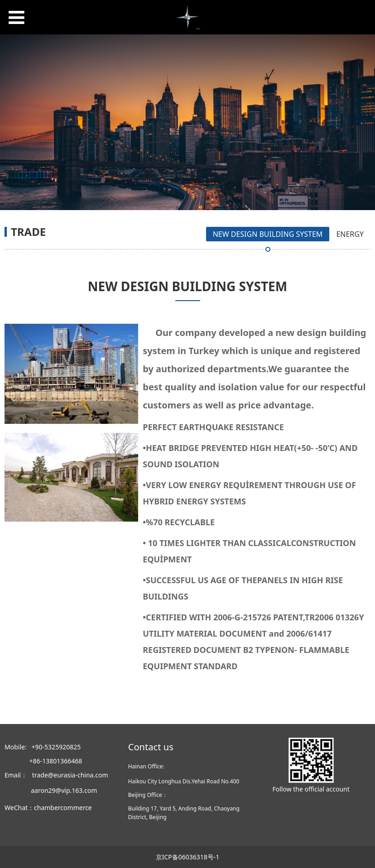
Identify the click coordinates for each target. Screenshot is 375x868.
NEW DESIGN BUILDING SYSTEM (268, 234)
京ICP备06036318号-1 (188, 857)
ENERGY (350, 234)
